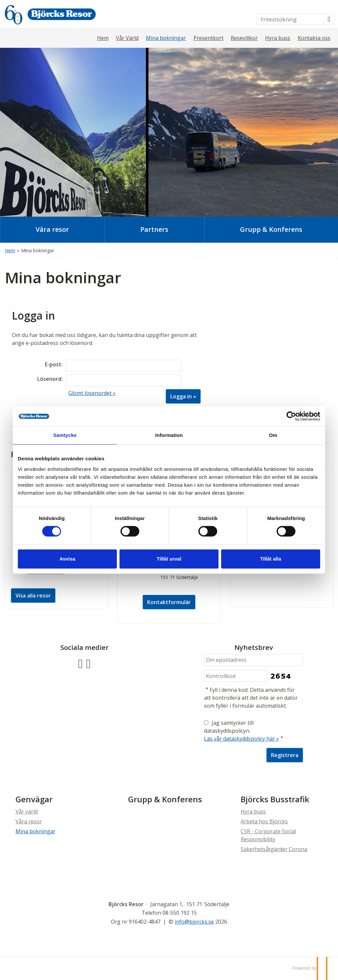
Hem (103, 38)
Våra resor (29, 821)
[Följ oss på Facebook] (81, 663)
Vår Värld (127, 38)
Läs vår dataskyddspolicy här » (241, 739)
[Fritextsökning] (290, 19)
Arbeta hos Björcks (264, 821)
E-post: (54, 364)
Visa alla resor (33, 596)
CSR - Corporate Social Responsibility (268, 835)
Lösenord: (50, 379)
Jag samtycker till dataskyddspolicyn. (244, 731)
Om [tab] (268, 435)
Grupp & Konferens (165, 799)
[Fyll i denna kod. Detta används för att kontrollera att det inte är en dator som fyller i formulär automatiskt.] (236, 676)
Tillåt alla (266, 559)
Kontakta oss (314, 38)
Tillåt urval (169, 559)
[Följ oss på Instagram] (88, 663)
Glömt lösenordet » (92, 393)
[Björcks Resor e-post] (194, 922)
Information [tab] (169, 435)
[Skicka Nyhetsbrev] (285, 755)
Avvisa (73, 559)
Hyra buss (278, 38)
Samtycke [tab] (70, 435)
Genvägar (34, 799)
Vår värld (27, 812)
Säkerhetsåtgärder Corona (274, 849)
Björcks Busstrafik (275, 799)
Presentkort (208, 38)
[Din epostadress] (253, 660)
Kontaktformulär (169, 602)
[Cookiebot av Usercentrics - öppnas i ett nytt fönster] (284, 416)
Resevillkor (244, 38)
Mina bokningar (166, 38)
